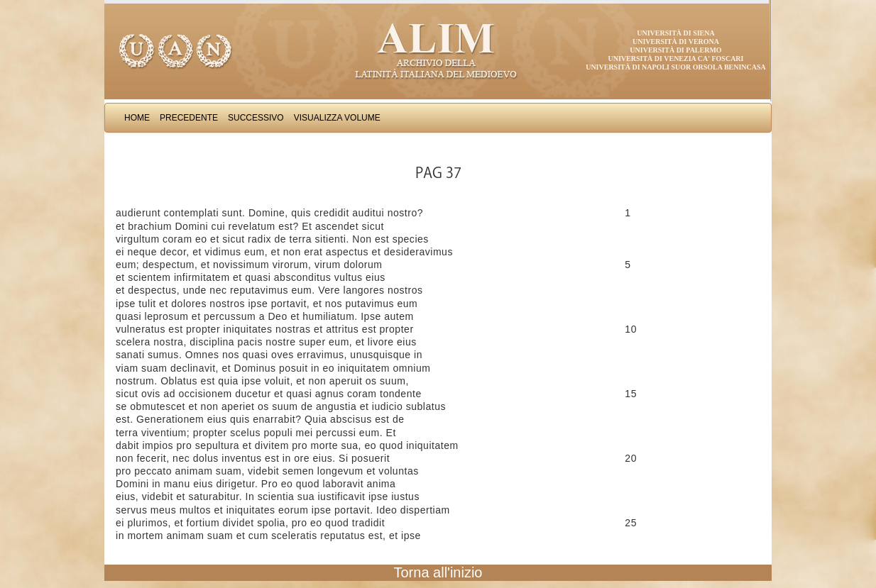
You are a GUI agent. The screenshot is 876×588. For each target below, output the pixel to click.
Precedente (189, 118)
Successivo (256, 118)
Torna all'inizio (438, 572)
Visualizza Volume (337, 118)
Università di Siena (675, 33)
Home (137, 118)
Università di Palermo (675, 50)
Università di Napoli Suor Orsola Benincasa (676, 67)
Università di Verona (676, 41)
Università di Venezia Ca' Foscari (676, 59)
